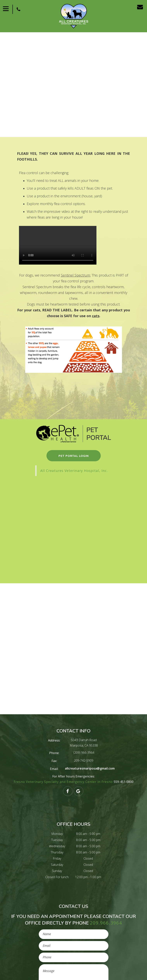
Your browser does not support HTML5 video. (58, 245)
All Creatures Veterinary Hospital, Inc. (74, 471)
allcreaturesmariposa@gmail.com (90, 768)
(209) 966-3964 (84, 753)
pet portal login (74, 456)
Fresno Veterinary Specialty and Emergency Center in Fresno (64, 782)
